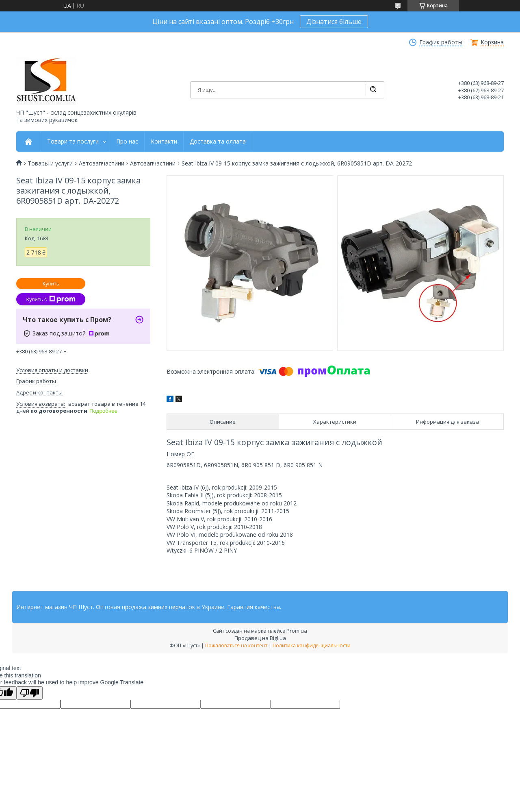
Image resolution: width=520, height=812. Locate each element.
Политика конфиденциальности (312, 645)
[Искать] (373, 90)
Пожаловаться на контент (236, 645)
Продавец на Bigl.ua (260, 638)
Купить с (51, 299)
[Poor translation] (30, 693)
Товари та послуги (73, 142)
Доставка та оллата (218, 142)
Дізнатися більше (334, 22)
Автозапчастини (102, 163)
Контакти (164, 142)
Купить (51, 284)
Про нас (127, 142)
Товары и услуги (50, 163)
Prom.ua (297, 631)
